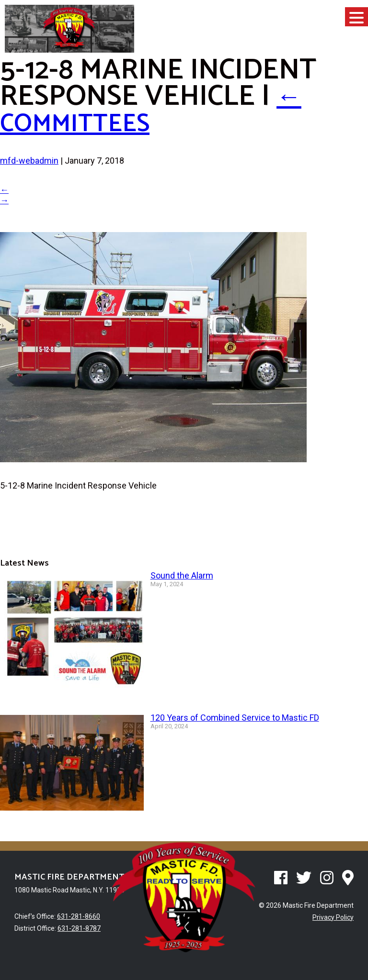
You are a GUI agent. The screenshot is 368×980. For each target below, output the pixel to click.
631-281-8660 (79, 916)
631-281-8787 (79, 928)
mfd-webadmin (29, 161)
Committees (153, 110)
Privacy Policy (333, 917)
